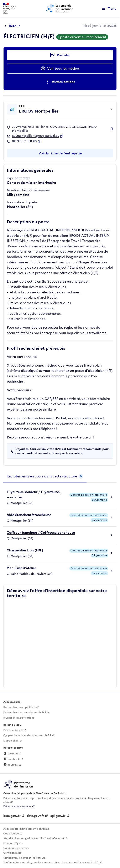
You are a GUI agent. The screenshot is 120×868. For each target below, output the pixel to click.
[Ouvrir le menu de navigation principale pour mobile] (107, 8)
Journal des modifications (19, 718)
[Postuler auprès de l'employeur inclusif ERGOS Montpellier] (60, 55)
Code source (11, 834)
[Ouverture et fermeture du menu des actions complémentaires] (60, 82)
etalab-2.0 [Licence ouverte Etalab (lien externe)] (92, 863)
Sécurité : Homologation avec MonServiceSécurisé (34, 838)
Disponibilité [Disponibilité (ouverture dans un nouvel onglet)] (11, 741)
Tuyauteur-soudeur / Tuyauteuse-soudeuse (33, 495)
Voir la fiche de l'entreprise (60, 153)
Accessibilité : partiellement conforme (26, 829)
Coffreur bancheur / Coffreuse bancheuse (41, 532)
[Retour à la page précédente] (13, 26)
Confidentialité (12, 853)
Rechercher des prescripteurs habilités (26, 713)
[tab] (45, 476)
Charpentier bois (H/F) (25, 550)
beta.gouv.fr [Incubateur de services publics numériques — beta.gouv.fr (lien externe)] (12, 816)
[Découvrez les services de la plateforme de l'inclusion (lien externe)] (19, 784)
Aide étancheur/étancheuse (29, 515)
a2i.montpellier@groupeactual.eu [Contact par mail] (36, 136)
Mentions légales (13, 843)
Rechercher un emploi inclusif (21, 707)
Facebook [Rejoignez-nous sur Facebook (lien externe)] (11, 759)
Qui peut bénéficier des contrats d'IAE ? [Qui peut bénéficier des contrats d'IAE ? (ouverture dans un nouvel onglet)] (27, 735)
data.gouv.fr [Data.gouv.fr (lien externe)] (35, 816)
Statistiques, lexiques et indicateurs (24, 858)
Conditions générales (16, 848)
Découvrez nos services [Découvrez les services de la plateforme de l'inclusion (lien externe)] (17, 806)
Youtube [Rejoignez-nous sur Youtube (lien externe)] (11, 765)
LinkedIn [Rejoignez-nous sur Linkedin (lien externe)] (11, 754)
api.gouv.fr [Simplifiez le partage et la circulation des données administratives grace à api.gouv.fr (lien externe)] (58, 816)
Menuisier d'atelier (21, 568)
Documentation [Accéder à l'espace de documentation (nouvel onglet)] (13, 730)
